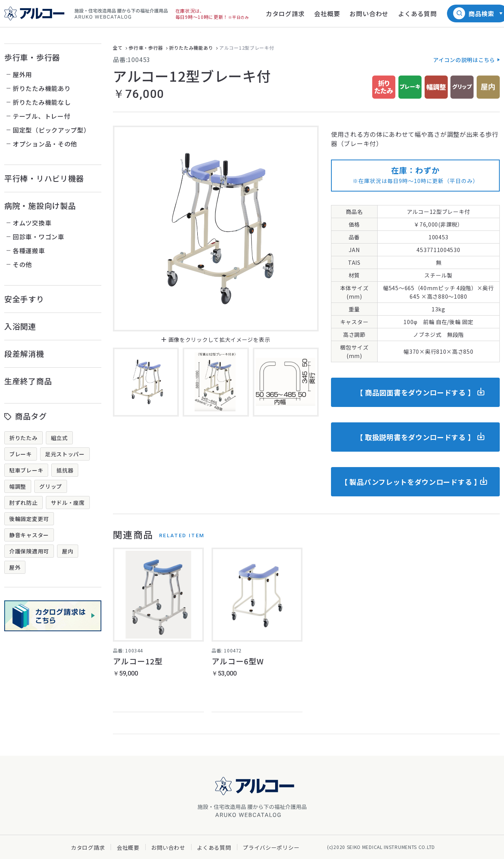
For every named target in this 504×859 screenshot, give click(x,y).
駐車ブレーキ (26, 470)
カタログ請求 (88, 847)
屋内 (68, 551)
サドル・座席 (68, 503)
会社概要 (128, 847)
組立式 (59, 438)
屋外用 (22, 74)
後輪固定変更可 (29, 519)
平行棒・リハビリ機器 (44, 178)
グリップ (51, 486)
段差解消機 (24, 354)
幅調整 (18, 486)
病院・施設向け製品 (40, 206)
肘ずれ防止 (24, 503)
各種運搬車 (29, 250)
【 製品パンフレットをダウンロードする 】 (411, 482)
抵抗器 (65, 470)
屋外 (15, 567)
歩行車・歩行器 (32, 57)
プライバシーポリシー (271, 847)
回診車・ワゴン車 (39, 237)
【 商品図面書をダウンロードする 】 (416, 392)
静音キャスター (29, 535)
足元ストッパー (65, 454)
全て (118, 48)
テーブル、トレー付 (41, 116)
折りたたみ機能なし (42, 102)
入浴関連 (20, 326)
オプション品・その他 (45, 144)
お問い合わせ (168, 847)
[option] (216, 229)
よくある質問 (214, 847)
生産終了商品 (28, 381)
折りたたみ (24, 438)
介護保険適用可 (29, 551)
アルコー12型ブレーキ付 (247, 48)
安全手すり (24, 299)
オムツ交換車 (32, 223)
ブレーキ (21, 454)
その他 (22, 264)
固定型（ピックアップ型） (51, 130)
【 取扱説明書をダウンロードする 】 (416, 437)
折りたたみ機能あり (42, 88)
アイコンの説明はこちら (464, 60)
